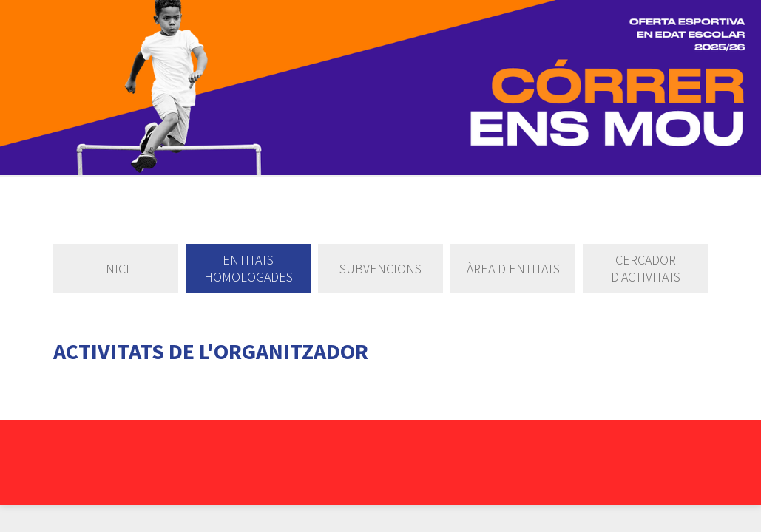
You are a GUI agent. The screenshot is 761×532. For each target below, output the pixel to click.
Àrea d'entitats (513, 269)
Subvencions (380, 269)
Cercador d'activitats (646, 268)
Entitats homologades (248, 268)
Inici (116, 269)
